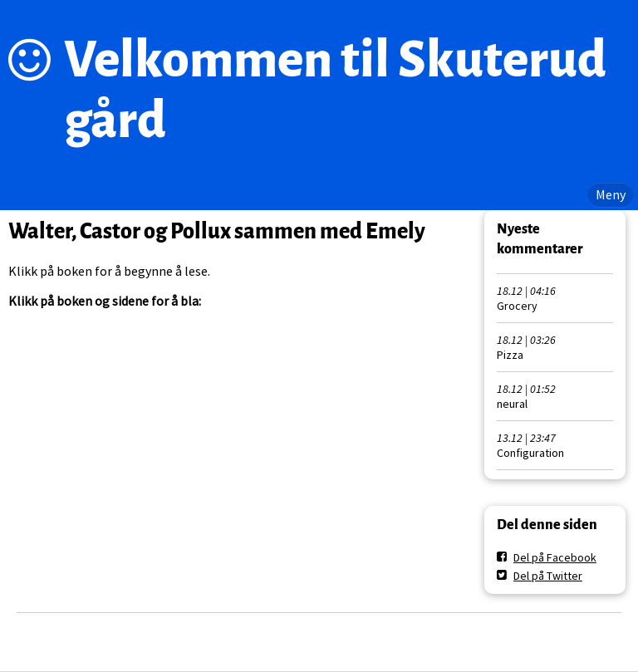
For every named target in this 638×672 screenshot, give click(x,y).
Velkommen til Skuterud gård (335, 90)
